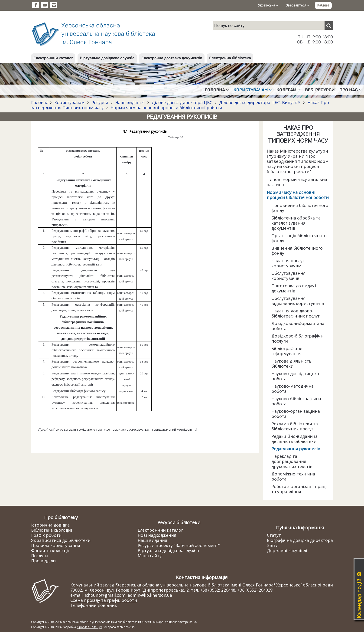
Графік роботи (46, 535)
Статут (274, 535)
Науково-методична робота (292, 389)
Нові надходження (157, 535)
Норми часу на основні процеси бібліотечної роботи (166, 108)
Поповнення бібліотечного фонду (300, 208)
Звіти (273, 545)
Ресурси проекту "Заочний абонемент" (179, 545)
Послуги (39, 556)
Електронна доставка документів (172, 58)
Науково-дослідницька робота (295, 376)
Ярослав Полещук (90, 627)
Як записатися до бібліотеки (61, 540)
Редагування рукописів (296, 449)
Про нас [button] (351, 90)
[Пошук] (329, 26)
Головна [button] (217, 90)
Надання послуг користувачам (288, 263)
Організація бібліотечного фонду (299, 238)
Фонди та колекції (50, 550)
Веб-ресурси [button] (320, 90)
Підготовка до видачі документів (294, 288)
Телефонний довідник (94, 605)
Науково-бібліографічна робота (296, 401)
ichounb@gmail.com (105, 595)
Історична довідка (50, 525)
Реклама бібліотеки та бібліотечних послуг (295, 426)
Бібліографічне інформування (287, 351)
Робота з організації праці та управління (299, 489)
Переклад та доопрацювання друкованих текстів (292, 461)
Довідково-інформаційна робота (298, 326)
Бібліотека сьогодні (52, 530)
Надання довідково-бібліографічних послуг (296, 313)
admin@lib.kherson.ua (150, 595)
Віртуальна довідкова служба (107, 58)
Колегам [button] (288, 90)
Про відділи (43, 561)
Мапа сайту (150, 556)
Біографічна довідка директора (300, 540)
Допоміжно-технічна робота (293, 476)
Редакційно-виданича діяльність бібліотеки (294, 439)
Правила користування (56, 545)
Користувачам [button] (253, 90)
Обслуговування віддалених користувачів (298, 301)
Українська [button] (268, 5)
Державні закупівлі (287, 550)
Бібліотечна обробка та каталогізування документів (296, 223)
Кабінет (323, 5)
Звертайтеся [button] (298, 5)
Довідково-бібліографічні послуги (298, 338)
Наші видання (130, 102)
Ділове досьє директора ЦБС (182, 102)
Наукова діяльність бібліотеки (291, 363)
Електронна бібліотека (230, 58)
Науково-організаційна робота (296, 414)
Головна (40, 102)
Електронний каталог (53, 58)
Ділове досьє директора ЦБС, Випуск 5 (260, 102)
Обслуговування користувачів (288, 276)
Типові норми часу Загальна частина (297, 182)
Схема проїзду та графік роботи (104, 600)
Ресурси (100, 102)
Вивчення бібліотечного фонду (297, 251)
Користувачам (69, 102)
